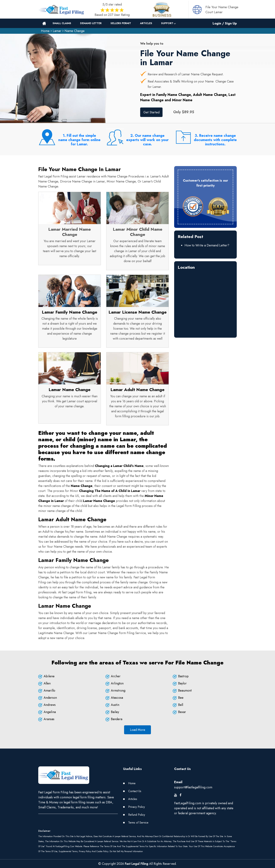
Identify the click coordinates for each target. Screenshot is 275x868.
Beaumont (185, 691)
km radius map (205, 300)
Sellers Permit (121, 23)
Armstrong (118, 691)
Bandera (117, 719)
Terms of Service (138, 823)
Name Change (75, 31)
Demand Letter (91, 23)
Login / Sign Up (225, 23)
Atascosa (117, 698)
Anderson (50, 698)
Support (167, 23)
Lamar (57, 31)
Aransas (49, 719)
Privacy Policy (137, 807)
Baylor (182, 683)
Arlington (117, 683)
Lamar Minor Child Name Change (138, 232)
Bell (181, 705)
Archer (116, 676)
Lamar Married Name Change (70, 232)
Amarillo (49, 691)
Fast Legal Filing (137, 864)
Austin (115, 705)
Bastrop (183, 676)
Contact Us (135, 791)
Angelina (50, 712)
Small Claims (62, 23)
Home (45, 31)
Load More (138, 730)
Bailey (115, 712)
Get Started (151, 112)
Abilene (49, 676)
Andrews (50, 705)
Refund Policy (137, 815)
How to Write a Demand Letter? (207, 245)
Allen (47, 683)
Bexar (182, 712)
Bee (181, 698)
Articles (146, 23)
